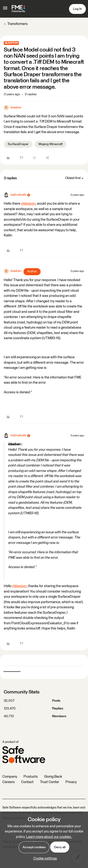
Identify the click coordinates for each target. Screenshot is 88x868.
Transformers (17, 24)
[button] (5, 10)
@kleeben (28, 204)
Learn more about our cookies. (49, 837)
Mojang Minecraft (51, 144)
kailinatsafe (18, 195)
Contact (27, 782)
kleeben (16, 108)
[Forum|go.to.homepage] (18, 9)
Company (10, 777)
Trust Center (50, 782)
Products (31, 777)
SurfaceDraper (18, 144)
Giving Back (53, 777)
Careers (9, 782)
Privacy (71, 782)
